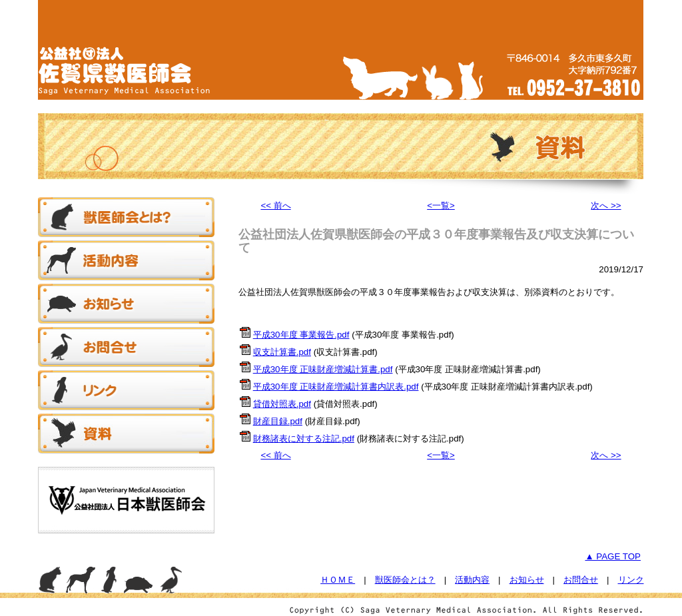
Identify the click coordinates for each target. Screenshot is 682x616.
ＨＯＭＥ (338, 580)
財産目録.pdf (278, 421)
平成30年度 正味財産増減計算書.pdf (323, 369)
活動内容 (472, 580)
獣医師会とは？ (405, 580)
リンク (631, 580)
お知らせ (527, 580)
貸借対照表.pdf (282, 404)
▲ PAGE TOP (613, 556)
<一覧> (441, 205)
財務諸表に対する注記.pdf (304, 439)
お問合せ (581, 580)
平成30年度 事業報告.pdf (301, 335)
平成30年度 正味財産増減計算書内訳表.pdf (336, 387)
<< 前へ (275, 205)
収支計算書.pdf (282, 352)
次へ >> (606, 205)
